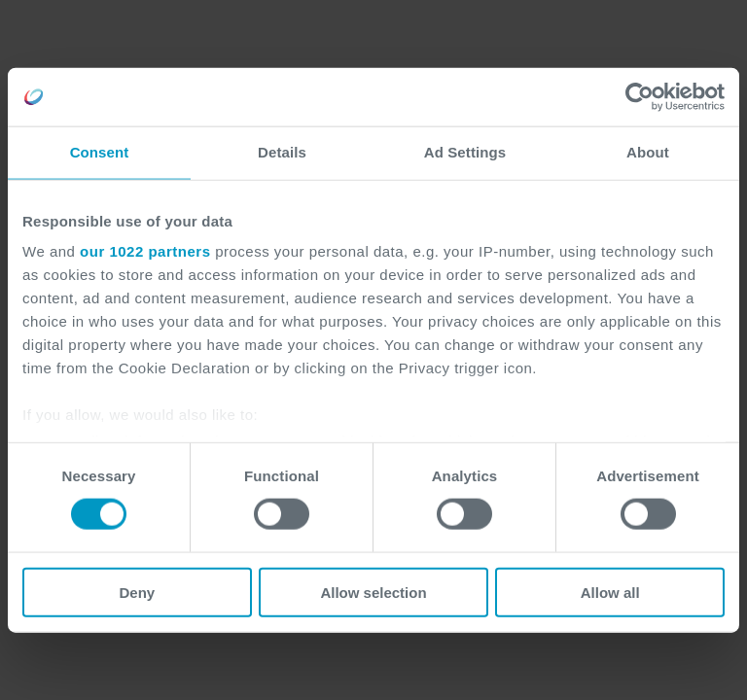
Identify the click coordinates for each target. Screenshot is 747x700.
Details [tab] (282, 152)
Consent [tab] (100, 152)
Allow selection (373, 592)
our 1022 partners (145, 251)
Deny (137, 592)
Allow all (610, 592)
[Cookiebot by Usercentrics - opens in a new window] (640, 97)
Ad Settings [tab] (465, 152)
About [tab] (648, 152)
